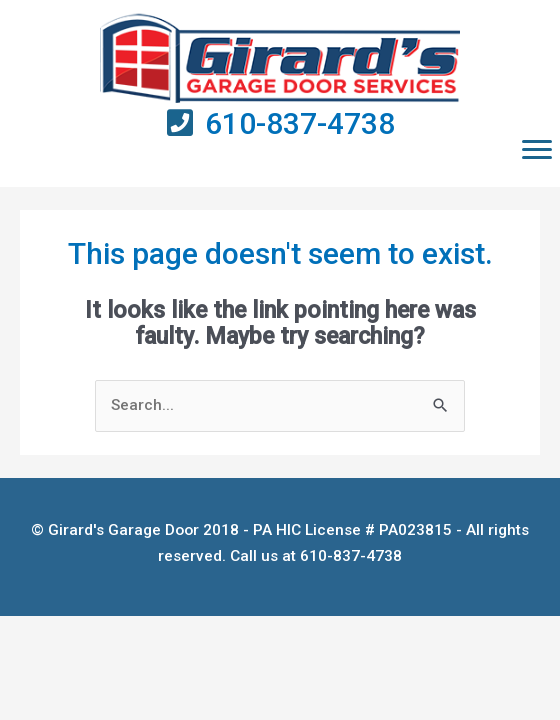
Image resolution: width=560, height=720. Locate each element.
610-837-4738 (300, 123)
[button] (537, 150)
